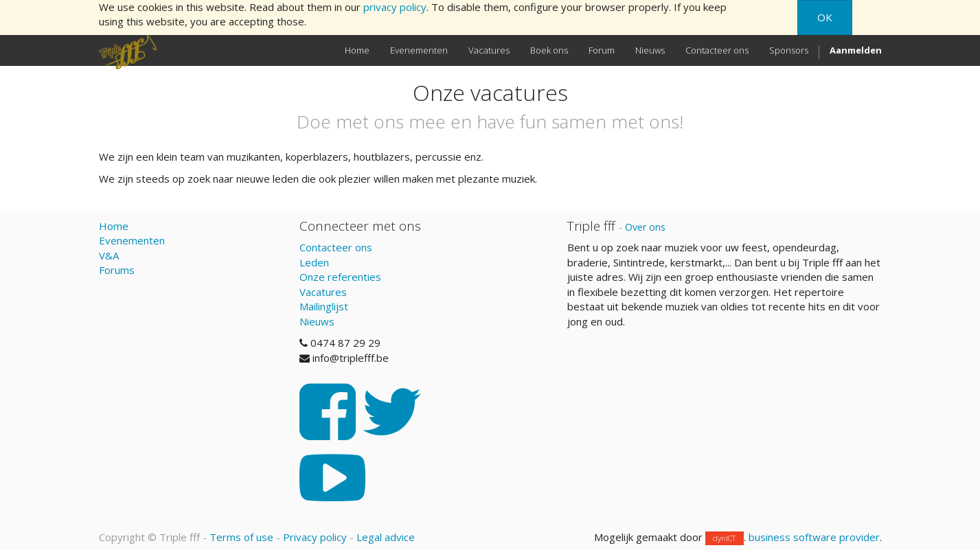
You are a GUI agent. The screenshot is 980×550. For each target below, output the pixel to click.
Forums (117, 270)
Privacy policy (315, 537)
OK (825, 17)
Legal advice (386, 537)
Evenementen (132, 240)
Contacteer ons (336, 247)
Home (114, 226)
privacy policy (395, 7)
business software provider (814, 537)
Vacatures (323, 292)
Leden (314, 262)
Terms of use (241, 537)
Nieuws (317, 321)
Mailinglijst (324, 306)
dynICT (724, 538)
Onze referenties (340, 277)
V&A (109, 255)
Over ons (645, 227)
